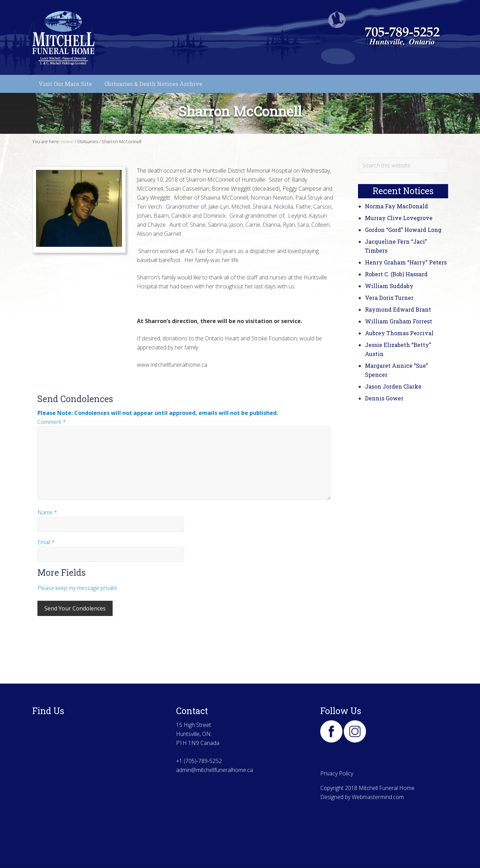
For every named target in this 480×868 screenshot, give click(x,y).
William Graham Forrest (399, 321)
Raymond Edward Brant (398, 309)
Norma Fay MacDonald (396, 206)
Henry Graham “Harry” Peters (406, 262)
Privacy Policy (337, 773)
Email (46, 542)
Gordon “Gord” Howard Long (403, 230)
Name (47, 512)
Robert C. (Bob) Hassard (396, 274)
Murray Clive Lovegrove (399, 218)
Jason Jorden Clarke (393, 386)
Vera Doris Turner (389, 298)
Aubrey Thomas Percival (399, 333)
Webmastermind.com (378, 797)
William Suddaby (389, 286)
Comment (52, 422)
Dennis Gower (384, 398)
